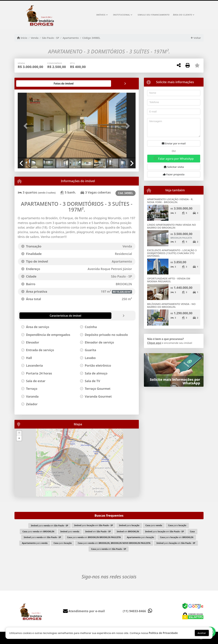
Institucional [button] (122, 15)
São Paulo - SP (50, 38)
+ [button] (19, 433)
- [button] (19, 438)
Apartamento (71, 38)
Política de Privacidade (163, 633)
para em (49, 526)
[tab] (29, 83)
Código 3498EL (91, 38)
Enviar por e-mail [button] (174, 143)
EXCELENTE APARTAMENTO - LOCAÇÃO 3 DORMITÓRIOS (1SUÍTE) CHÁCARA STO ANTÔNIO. (172, 253)
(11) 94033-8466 (134, 611)
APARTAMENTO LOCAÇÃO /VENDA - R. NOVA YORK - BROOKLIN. (170, 201)
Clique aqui (154, 343)
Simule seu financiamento (154, 15)
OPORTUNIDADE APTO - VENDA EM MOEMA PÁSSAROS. (169, 280)
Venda (35, 38)
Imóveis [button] (101, 15)
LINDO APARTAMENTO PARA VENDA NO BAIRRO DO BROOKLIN (172, 226)
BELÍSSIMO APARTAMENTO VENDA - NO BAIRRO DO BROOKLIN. (171, 305)
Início (22, 38)
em (98, 532)
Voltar (196, 38)
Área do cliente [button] (183, 15)
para (129, 525)
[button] (27, 126)
